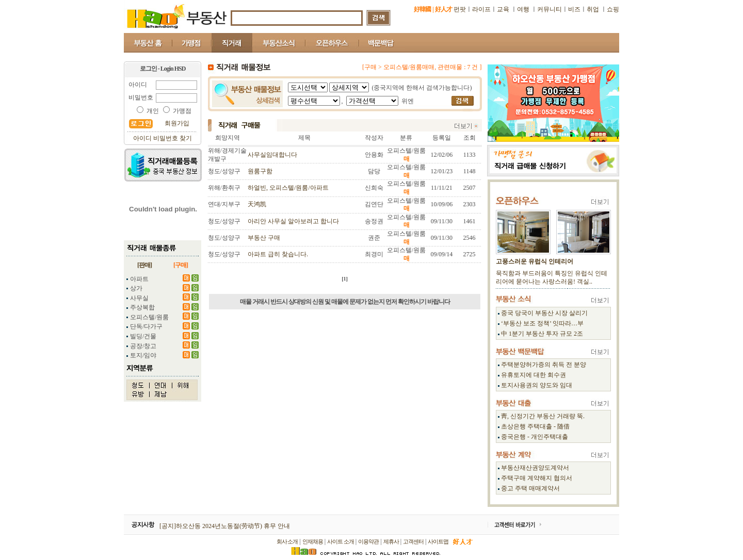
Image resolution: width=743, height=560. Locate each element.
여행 (523, 9)
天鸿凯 (257, 204)
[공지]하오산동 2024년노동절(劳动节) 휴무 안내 (225, 526)
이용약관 (368, 541)
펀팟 (460, 9)
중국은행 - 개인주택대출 (535, 437)
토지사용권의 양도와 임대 (537, 385)
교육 (504, 9)
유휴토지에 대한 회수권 (534, 375)
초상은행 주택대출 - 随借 (535, 426)
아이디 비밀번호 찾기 (163, 138)
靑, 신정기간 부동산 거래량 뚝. (543, 416)
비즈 (574, 9)
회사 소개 (287, 541)
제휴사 (391, 541)
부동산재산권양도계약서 (535, 468)
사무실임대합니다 (272, 155)
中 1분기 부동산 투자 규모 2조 (542, 334)
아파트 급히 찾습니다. (278, 254)
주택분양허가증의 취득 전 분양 (544, 365)
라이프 (481, 9)
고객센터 (413, 541)
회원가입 (177, 123)
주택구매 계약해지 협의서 (537, 478)
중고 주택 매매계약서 (530, 488)
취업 (593, 9)
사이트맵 (438, 541)
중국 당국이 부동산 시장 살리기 (544, 313)
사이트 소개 (341, 541)
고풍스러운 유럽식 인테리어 (535, 261)
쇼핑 (613, 9)
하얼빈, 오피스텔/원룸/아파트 (288, 188)
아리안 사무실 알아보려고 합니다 (293, 221)
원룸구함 (260, 171)
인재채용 (313, 541)
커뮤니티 (550, 9)
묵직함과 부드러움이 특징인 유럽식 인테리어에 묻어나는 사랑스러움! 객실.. (552, 277)
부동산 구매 (264, 238)
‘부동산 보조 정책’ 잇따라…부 (542, 323)
